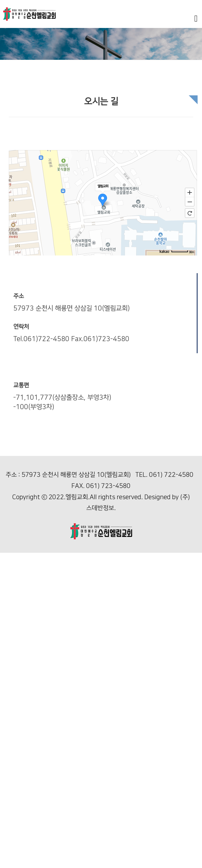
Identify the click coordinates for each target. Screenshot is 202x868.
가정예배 (8, 789)
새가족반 (8, 783)
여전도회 (8, 827)
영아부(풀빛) (12, 669)
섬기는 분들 (11, 594)
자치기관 (8, 814)
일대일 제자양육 (15, 770)
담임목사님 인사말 (17, 569)
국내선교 (8, 757)
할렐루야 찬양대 (15, 657)
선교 (4, 751)
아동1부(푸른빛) (15, 694)
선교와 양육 (11, 745)
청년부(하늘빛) (14, 732)
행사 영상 (9, 644)
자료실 (6, 865)
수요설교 (8, 625)
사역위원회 (10, 808)
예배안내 (8, 600)
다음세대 (8, 663)
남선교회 (8, 820)
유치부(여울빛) (14, 682)
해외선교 (8, 764)
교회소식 (8, 833)
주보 (4, 840)
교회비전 (8, 575)
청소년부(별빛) (14, 720)
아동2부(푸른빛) (15, 707)
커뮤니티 (8, 802)
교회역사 (8, 581)
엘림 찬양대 (11, 650)
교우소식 (8, 846)
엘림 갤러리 (11, 858)
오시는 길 (9, 606)
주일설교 (8, 619)
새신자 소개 (11, 852)
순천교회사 (10, 587)
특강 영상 (9, 638)
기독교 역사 (11, 795)
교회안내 (8, 562)
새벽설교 (8, 632)
